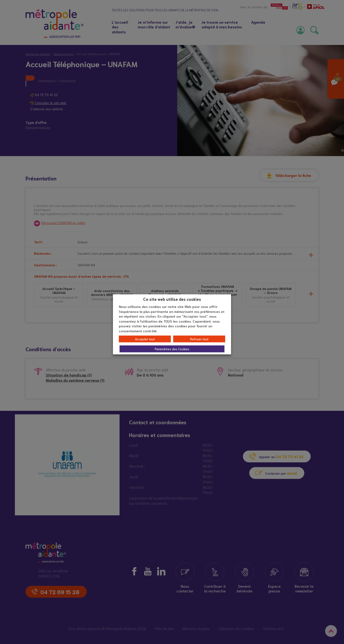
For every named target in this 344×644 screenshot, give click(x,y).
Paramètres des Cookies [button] (172, 349)
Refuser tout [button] (199, 339)
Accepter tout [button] (145, 339)
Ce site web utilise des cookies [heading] (172, 299)
